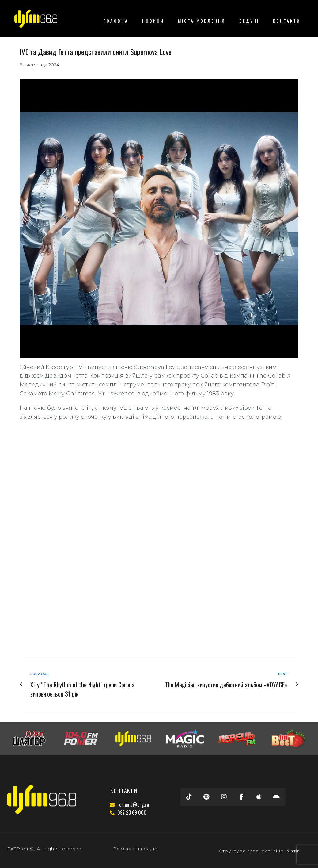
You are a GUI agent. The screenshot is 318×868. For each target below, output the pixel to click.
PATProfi (18, 849)
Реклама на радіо (135, 849)
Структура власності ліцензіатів (259, 851)
